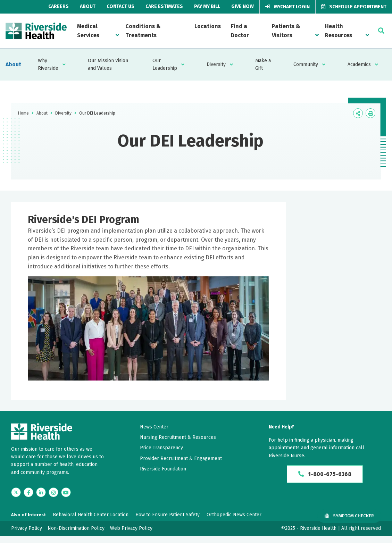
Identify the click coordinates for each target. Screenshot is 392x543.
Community (306, 64)
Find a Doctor (240, 31)
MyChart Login (287, 7)
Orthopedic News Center (234, 515)
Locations (208, 26)
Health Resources (339, 31)
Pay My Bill (207, 6)
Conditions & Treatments (143, 31)
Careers (59, 6)
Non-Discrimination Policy (76, 528)
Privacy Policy (27, 528)
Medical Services (88, 31)
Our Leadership (165, 64)
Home (23, 113)
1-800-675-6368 (325, 474)
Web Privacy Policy (131, 528)
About (88, 6)
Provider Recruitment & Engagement (181, 458)
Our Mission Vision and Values (108, 64)
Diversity (216, 64)
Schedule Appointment (354, 7)
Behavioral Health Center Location (91, 515)
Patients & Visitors (286, 31)
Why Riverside (48, 64)
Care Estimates (164, 6)
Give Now (243, 6)
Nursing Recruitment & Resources (178, 437)
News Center (154, 427)
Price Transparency (161, 448)
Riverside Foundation (163, 469)
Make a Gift (263, 64)
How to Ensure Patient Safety (168, 515)
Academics (359, 64)
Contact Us (120, 6)
